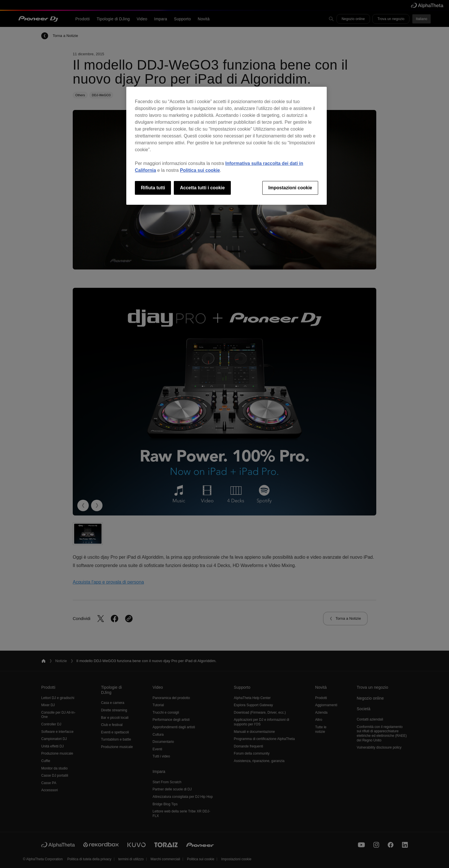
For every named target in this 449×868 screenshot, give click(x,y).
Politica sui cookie (200, 170)
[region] (227, 146)
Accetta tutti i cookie (202, 188)
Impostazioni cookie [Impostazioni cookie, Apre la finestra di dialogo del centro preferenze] (290, 188)
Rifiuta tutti (153, 188)
